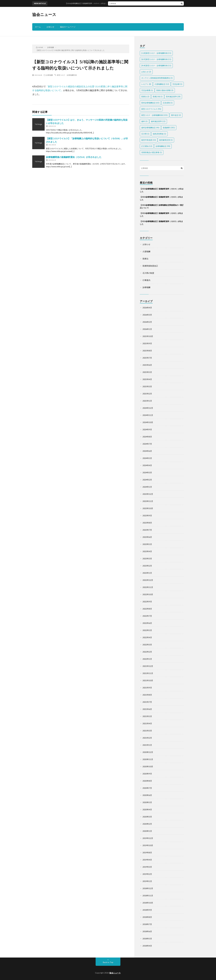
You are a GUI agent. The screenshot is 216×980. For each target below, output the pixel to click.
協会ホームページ (68, 27)
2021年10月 (148, 680)
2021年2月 (147, 738)
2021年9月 (147, 688)
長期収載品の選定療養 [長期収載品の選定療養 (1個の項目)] (152, 152)
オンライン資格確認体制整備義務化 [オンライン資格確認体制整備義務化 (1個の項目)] (157, 78)
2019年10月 (148, 845)
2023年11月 (148, 501)
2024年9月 (147, 429)
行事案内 (146, 280)
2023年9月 (147, 516)
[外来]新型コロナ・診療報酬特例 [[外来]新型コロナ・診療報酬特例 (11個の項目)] (156, 65)
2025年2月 (147, 394)
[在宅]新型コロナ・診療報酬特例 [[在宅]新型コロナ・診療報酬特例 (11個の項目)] (156, 59)
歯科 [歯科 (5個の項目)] (144, 121)
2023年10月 (148, 508)
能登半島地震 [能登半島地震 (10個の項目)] (149, 140)
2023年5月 (147, 544)
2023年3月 (147, 559)
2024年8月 (147, 437)
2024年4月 (147, 465)
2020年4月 (147, 809)
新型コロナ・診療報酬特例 (67, 75)
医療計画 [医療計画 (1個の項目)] (158, 97)
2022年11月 (148, 587)
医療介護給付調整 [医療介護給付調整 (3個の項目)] (165, 90)
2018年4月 (147, 946)
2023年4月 (147, 551)
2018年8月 (147, 917)
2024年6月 (147, 451)
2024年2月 (147, 480)
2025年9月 (147, 343)
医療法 (145, 259)
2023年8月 (147, 523)
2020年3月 (147, 817)
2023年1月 (147, 573)
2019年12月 (148, 838)
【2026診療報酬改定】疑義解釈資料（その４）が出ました (104, 3)
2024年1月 (147, 487)
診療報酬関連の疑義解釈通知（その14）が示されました (74, 157)
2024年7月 (147, 444)
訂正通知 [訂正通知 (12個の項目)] (147, 146)
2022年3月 (147, 645)
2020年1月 (147, 831)
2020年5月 (147, 802)
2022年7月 (147, 616)
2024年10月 (148, 422)
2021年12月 (148, 666)
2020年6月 (147, 795)
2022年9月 (147, 602)
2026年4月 (147, 308)
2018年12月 (148, 888)
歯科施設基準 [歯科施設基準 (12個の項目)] (158, 121)
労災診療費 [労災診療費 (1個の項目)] (147, 90)
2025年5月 (147, 372)
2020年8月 (147, 781)
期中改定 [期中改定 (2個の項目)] (176, 115)
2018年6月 (147, 931)
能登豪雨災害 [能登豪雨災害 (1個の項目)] (166, 140)
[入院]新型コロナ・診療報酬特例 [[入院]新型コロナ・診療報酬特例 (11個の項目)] (156, 53)
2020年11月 (148, 759)
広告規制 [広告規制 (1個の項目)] (168, 103)
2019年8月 (147, 853)
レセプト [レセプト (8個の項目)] (146, 84)
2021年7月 (147, 702)
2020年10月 (148, 766)
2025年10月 (148, 336)
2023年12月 (148, 494)
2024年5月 (147, 458)
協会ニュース (44, 14)
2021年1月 (147, 745)
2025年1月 (147, 401)
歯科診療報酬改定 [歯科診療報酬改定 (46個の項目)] (150, 128)
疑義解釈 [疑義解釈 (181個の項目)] (169, 128)
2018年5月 (147, 939)
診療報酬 (49, 75)
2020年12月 (148, 752)
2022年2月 (147, 652)
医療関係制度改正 (150, 266)
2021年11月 (148, 673)
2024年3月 (147, 472)
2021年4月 (147, 723)
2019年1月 (147, 881)
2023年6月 (147, 537)
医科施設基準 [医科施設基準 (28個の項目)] (173, 97)
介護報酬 (146, 251)
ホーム (38, 27)
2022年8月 (147, 609)
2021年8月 (147, 695)
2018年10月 (148, 903)
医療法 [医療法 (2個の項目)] (145, 97)
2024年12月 (148, 408)
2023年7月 (147, 530)
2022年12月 (148, 580)
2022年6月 (147, 623)
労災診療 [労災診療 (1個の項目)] (177, 84)
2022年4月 (147, 637)
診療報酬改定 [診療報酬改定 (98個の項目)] (163, 146)
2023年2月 (147, 566)
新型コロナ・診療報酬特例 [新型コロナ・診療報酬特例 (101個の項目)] (154, 115)
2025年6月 (147, 365)
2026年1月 (147, 329)
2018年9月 (147, 910)
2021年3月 (147, 731)
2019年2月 (147, 874)
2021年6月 (147, 709)
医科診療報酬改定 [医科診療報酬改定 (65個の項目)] (150, 103)
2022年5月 (147, 630)
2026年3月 (147, 315)
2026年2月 (147, 322)
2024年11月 (148, 415)
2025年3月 (147, 386)
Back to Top (108, 962)
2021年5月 (147, 716)
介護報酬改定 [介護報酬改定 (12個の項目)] (162, 84)
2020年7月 (147, 788)
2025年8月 (147, 351)
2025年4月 (147, 379)
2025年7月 (147, 358)
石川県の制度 (148, 273)
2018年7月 (147, 924)
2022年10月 (148, 594)
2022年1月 (147, 659)
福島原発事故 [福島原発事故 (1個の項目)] (159, 134)
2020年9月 (147, 774)
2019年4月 (147, 860)
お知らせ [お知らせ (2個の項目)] (146, 72)
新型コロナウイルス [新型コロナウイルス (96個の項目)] (151, 109)
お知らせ (50, 27)
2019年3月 (147, 867)
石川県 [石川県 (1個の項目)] (145, 134)
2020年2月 (147, 824)
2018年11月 (148, 896)
